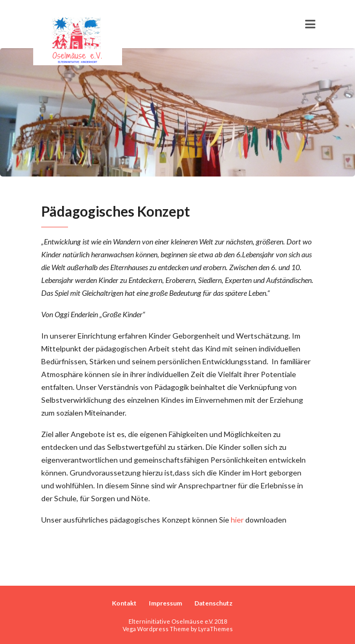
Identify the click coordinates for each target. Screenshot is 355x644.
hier (237, 520)
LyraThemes (216, 629)
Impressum (165, 603)
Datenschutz (213, 603)
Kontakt (124, 603)
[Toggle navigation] (310, 24)
